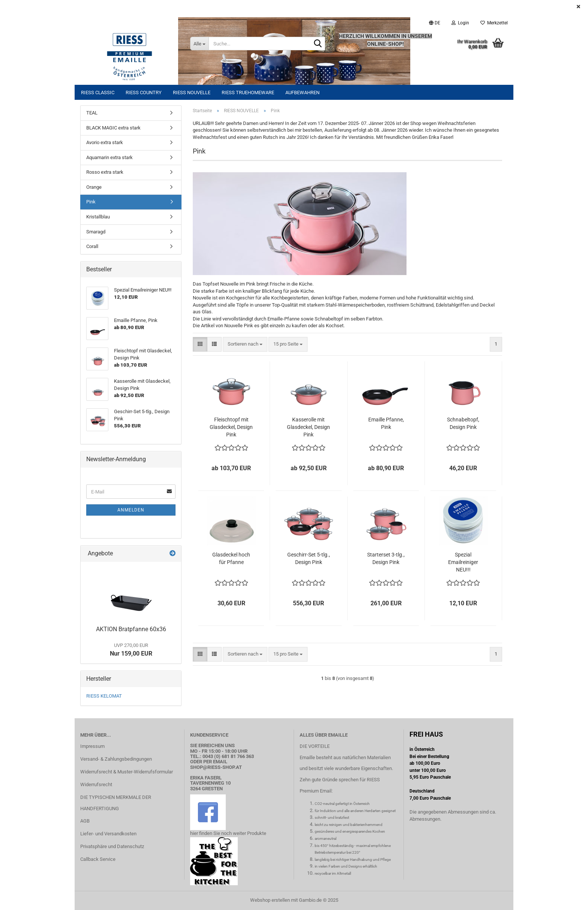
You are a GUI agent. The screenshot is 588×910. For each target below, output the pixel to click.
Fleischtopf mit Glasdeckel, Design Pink (231, 427)
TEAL (92, 113)
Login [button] (460, 23)
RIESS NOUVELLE (192, 93)
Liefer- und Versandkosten (108, 834)
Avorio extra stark (105, 142)
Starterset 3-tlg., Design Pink (386, 558)
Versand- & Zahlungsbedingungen (116, 759)
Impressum (92, 746)
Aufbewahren (302, 93)
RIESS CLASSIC (98, 93)
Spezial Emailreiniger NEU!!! (463, 562)
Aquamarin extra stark (109, 157)
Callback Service (98, 859)
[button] (435, 23)
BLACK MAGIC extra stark (113, 128)
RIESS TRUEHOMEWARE (248, 93)
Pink (91, 202)
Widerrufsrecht (96, 784)
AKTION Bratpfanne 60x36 (131, 629)
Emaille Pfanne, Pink (386, 423)
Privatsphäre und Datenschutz (112, 846)
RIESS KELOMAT (104, 696)
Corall (92, 246)
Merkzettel (494, 23)
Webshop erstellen (270, 900)
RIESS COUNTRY (144, 93)
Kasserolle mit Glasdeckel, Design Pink (308, 427)
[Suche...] (199, 44)
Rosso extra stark (105, 172)
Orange (94, 187)
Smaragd (96, 232)
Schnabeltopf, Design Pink (463, 423)
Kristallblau (98, 217)
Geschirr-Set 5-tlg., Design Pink (309, 558)
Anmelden (131, 510)
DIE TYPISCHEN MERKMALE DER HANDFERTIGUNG (116, 803)
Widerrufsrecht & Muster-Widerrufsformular (127, 772)
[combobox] (245, 344)
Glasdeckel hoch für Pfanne (231, 558)
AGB (85, 821)
